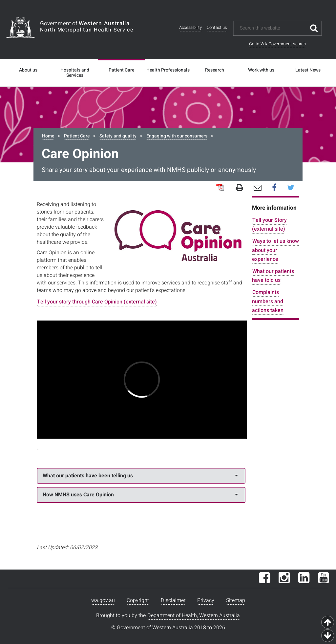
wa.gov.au (103, 600)
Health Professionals (168, 70)
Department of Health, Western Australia (194, 615)
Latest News (308, 70)
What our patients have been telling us (140, 476)
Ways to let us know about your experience (275, 250)
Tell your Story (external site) (269, 225)
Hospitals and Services (75, 73)
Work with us (261, 70)
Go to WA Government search (277, 44)
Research (215, 70)
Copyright (138, 600)
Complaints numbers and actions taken (268, 301)
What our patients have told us (273, 276)
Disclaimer (173, 600)
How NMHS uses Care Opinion (140, 495)
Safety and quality (118, 136)
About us (28, 70)
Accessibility (190, 28)
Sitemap (236, 600)
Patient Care (121, 70)
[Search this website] (273, 28)
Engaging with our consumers (177, 136)
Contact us (217, 28)
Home (48, 136)
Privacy (206, 600)
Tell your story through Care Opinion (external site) (97, 302)
